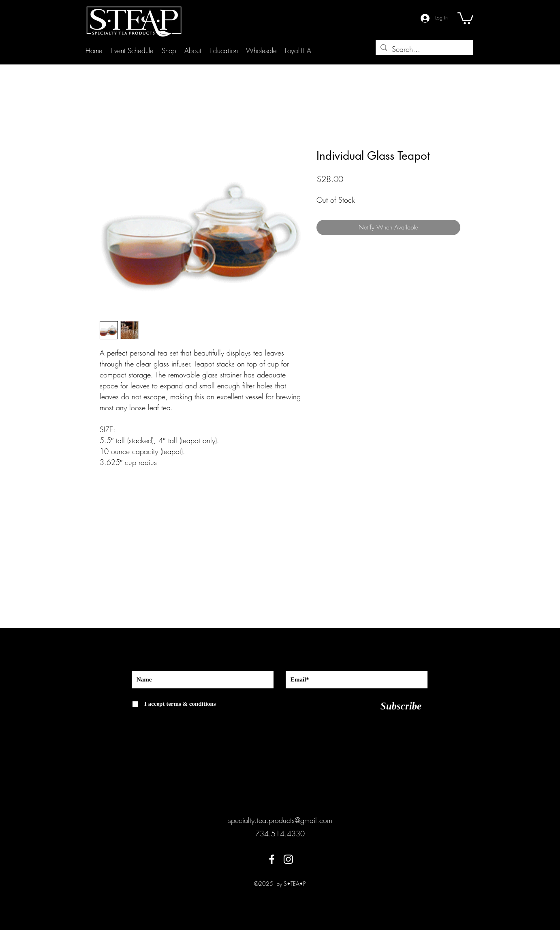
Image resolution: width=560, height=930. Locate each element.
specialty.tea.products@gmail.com (280, 820)
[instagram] (288, 859)
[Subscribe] (401, 706)
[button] (465, 18)
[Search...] (424, 49)
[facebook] (272, 859)
